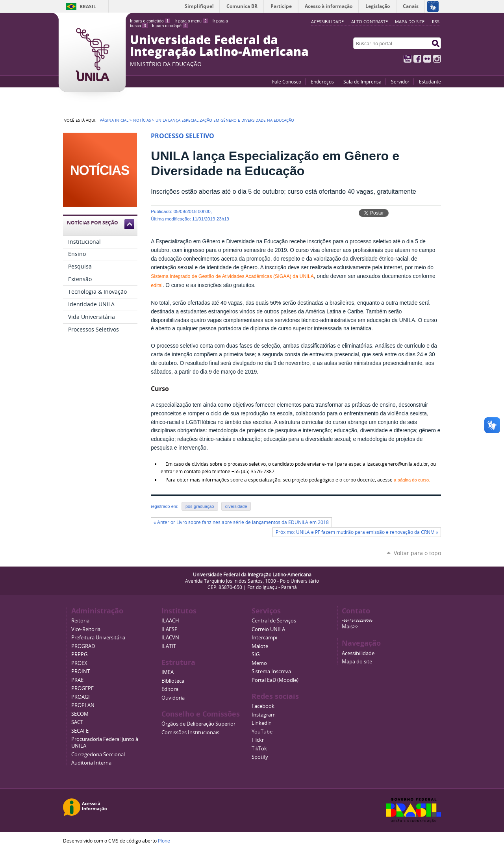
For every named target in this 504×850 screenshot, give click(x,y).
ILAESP (170, 629)
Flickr (427, 59)
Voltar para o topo (417, 553)
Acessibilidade (358, 653)
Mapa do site (410, 21)
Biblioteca (173, 681)
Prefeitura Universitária (98, 638)
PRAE (77, 680)
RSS (436, 21)
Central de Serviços (274, 621)
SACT (77, 722)
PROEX (79, 663)
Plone (164, 841)
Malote (260, 646)
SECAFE (80, 731)
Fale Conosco (287, 81)
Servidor (400, 81)
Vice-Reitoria (86, 629)
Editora (170, 689)
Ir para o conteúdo (150, 21)
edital (157, 285)
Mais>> (350, 627)
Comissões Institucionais (190, 732)
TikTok (259, 749)
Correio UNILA (268, 629)
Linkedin (262, 723)
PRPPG (79, 655)
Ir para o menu (191, 21)
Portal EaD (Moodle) (275, 680)
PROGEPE (82, 688)
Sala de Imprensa (362, 81)
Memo (259, 663)
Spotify (260, 757)
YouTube (408, 59)
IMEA (168, 672)
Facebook (417, 59)
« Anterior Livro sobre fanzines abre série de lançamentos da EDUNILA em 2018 (241, 522)
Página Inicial (114, 120)
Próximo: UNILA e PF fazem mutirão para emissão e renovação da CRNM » (357, 532)
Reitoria (80, 621)
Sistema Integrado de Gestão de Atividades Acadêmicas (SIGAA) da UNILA (232, 276)
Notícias (142, 120)
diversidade (236, 506)
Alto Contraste (370, 21)
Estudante (430, 81)
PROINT (81, 671)
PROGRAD (83, 646)
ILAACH (170, 621)
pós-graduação (200, 506)
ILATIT (169, 646)
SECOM (80, 714)
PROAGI (81, 697)
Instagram (437, 59)
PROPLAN (83, 705)
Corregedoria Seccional (98, 755)
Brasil (88, 6)
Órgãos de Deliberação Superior (198, 724)
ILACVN (170, 638)
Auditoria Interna (91, 763)
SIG (256, 655)
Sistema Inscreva (271, 671)
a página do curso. (412, 480)
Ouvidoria (173, 698)
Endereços (322, 81)
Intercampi (264, 638)
